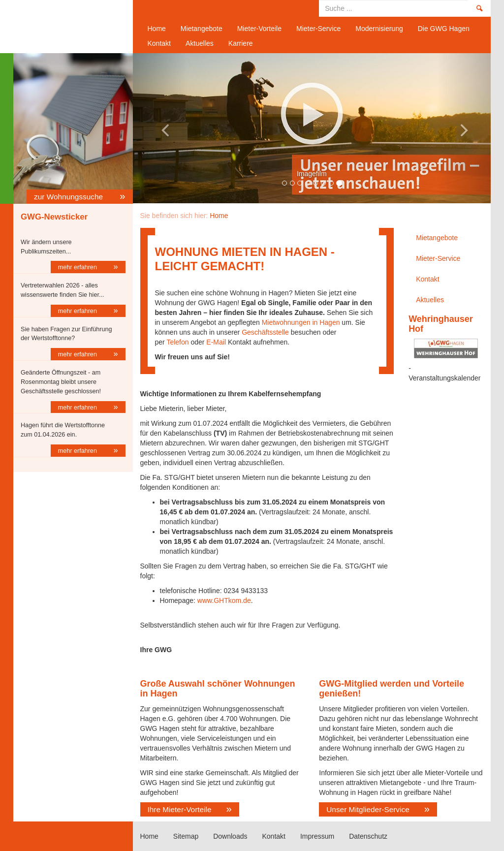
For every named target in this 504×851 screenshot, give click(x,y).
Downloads (230, 836)
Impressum (317, 836)
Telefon (177, 342)
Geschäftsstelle (265, 332)
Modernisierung (379, 29)
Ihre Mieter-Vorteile (180, 809)
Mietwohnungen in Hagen (300, 322)
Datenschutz (368, 836)
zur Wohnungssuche (69, 197)
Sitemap (186, 836)
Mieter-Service (318, 29)
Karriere (241, 43)
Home (69, 27)
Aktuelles (200, 43)
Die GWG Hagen (444, 29)
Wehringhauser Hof (441, 324)
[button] (160, 128)
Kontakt (159, 43)
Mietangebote (202, 29)
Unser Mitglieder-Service (368, 809)
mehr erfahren (79, 267)
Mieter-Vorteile (259, 29)
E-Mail (216, 342)
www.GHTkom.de (224, 600)
